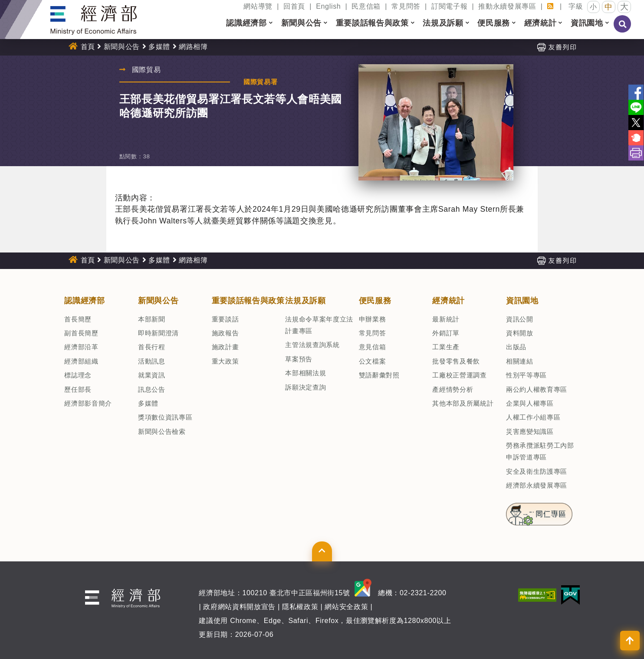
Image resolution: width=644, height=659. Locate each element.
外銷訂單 (446, 333)
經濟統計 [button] (540, 23)
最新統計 (446, 319)
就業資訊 (152, 375)
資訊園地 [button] (587, 23)
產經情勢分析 (453, 389)
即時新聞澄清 (158, 333)
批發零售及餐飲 (456, 361)
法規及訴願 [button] (443, 23)
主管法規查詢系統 (312, 345)
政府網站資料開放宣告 (239, 607)
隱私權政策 (300, 607)
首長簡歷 (78, 319)
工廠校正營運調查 (459, 375)
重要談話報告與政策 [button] (372, 23)
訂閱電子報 (449, 6)
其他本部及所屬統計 (463, 403)
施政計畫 (225, 347)
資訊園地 (522, 301)
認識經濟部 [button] (246, 23)
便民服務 (375, 301)
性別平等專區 (526, 375)
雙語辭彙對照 (379, 375)
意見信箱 (373, 347)
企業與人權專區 (530, 403)
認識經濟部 (84, 301)
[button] (271, 23)
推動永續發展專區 (507, 6)
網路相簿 (193, 47)
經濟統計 (448, 301)
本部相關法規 (306, 373)
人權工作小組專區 (533, 417)
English (328, 6)
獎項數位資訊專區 (165, 417)
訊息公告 (152, 389)
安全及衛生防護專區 (537, 471)
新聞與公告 (122, 47)
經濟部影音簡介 (88, 403)
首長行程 (152, 347)
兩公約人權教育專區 (537, 389)
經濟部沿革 (81, 347)
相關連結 (520, 361)
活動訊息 (152, 361)
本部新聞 (152, 319)
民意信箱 (366, 6)
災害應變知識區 (530, 431)
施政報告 (225, 333)
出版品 (516, 347)
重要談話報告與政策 (248, 301)
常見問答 (406, 6)
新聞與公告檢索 (162, 431)
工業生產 (446, 347)
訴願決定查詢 (306, 387)
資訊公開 (520, 319)
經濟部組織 (81, 361)
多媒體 (159, 47)
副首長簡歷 (81, 333)
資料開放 (520, 333)
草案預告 (299, 359)
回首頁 (294, 6)
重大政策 (225, 361)
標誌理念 (78, 375)
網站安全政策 (346, 607)
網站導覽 (258, 6)
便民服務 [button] (494, 23)
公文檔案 (373, 361)
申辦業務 (373, 319)
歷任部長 (78, 389)
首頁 (88, 47)
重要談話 (225, 319)
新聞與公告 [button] (301, 23)
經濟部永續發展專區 (537, 485)
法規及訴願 (305, 301)
